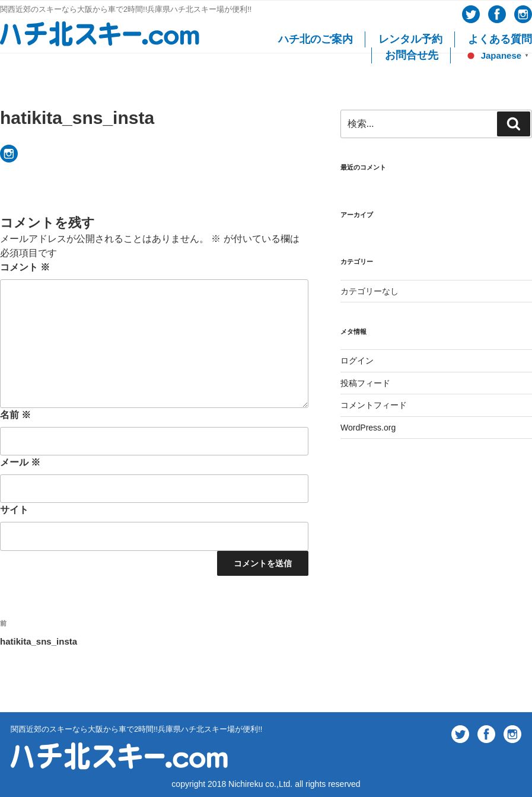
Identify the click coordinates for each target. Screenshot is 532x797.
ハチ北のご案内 (316, 39)
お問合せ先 (412, 55)
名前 (15, 415)
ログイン (357, 361)
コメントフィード (374, 405)
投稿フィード (365, 383)
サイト (14, 510)
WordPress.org (368, 428)
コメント (25, 267)
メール (20, 462)
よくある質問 (500, 39)
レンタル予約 (410, 39)
